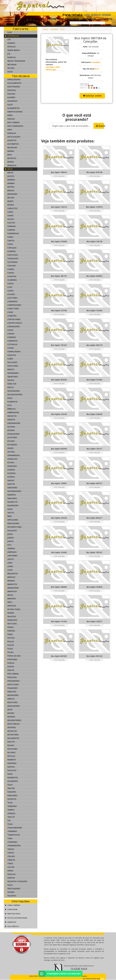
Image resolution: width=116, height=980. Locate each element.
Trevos (10, 853)
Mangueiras (12, 588)
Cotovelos (11, 344)
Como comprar (12, 905)
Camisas (10, 230)
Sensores (11, 792)
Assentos (11, 140)
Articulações (13, 137)
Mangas (10, 581)
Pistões (10, 638)
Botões (10, 187)
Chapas (10, 269)
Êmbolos (10, 409)
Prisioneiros (12, 681)
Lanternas (11, 556)
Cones (9, 312)
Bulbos (10, 205)
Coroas (10, 334)
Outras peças (13, 609)
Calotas (10, 223)
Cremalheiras (13, 352)
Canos (9, 237)
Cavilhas (10, 266)
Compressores (13, 305)
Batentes (11, 158)
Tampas (10, 810)
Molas (9, 595)
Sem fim (10, 788)
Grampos (11, 495)
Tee (8, 821)
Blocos (10, 176)
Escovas (10, 427)
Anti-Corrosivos (14, 126)
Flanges (10, 470)
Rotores (10, 753)
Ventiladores (13, 889)
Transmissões (13, 846)
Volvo (9, 72)
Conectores (12, 309)
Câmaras (10, 226)
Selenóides (11, 781)
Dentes (10, 369)
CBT (8, 40)
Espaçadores (12, 434)
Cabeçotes (11, 208)
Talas (9, 803)
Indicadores (12, 523)
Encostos (11, 416)
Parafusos (11, 620)
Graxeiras (11, 498)
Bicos (62, 29)
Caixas (9, 216)
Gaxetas (10, 484)
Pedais (9, 627)
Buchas (10, 198)
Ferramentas (12, 455)
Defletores (12, 366)
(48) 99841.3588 (97, 15)
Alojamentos (12, 108)
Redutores (11, 702)
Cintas (9, 284)
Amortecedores (14, 112)
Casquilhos (12, 259)
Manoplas (11, 591)
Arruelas (11, 133)
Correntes (11, 341)
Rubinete (11, 760)
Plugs (9, 649)
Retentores (12, 735)
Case (8, 32)
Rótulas (10, 756)
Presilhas (11, 677)
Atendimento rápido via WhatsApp (64, 974)
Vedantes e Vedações (16, 881)
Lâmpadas (11, 552)
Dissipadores (12, 391)
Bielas (9, 173)
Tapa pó (10, 817)
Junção (9, 538)
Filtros (10, 463)
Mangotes (11, 584)
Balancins (11, 148)
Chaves (10, 273)
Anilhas (10, 119)
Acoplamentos (13, 83)
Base (8, 155)
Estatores (11, 438)
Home (21, 19)
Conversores (12, 327)
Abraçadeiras (13, 80)
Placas (9, 642)
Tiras (9, 838)
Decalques (11, 362)
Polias (9, 652)
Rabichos (11, 692)
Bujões (9, 201)
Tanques (10, 813)
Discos (9, 387)
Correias (11, 337)
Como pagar (11, 909)
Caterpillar (54, 29)
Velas (9, 885)
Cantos (10, 241)
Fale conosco (12, 926)
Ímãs (8, 516)
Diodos (10, 380)
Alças (9, 105)
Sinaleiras (11, 796)
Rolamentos (12, 738)
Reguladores (12, 706)
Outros (10, 68)
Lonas (9, 566)
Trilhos (10, 856)
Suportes (11, 799)
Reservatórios (13, 720)
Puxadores (11, 688)
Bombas (10, 183)
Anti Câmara (12, 122)
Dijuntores (11, 377)
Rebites (10, 699)
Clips (9, 287)
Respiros (10, 727)
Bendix (9, 162)
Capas (9, 244)
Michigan (11, 65)
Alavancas (11, 101)
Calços (10, 219)
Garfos (10, 480)
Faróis (9, 448)
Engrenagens (13, 423)
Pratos (10, 670)
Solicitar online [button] (92, 96)
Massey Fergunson (15, 61)
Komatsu (10, 57)
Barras (10, 151)
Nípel (9, 602)
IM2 (102, 979)
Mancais (10, 577)
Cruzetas (11, 355)
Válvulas (10, 874)
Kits (8, 545)
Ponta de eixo (13, 656)
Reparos (10, 717)
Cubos (9, 359)
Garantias (11, 922)
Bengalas (11, 165)
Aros (9, 130)
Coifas (9, 291)
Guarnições (12, 506)
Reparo (10, 713)
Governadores (13, 491)
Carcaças (11, 248)
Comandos (11, 301)
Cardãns (10, 251)
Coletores (11, 298)
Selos (9, 785)
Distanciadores (14, 395)
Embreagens (12, 412)
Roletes (10, 742)
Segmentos (12, 778)
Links (9, 563)
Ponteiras (11, 659)
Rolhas (10, 745)
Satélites (11, 770)
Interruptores (13, 527)
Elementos (11, 402)
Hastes (10, 513)
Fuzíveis (10, 477)
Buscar (100, 126)
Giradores (11, 488)
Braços (10, 191)
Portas (10, 667)
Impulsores (12, 520)
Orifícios (11, 606)
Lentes (9, 559)
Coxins (9, 348)
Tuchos (10, 867)
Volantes (11, 896)
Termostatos (13, 835)
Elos (8, 405)
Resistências (12, 724)
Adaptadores (13, 87)
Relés (9, 710)
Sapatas (10, 767)
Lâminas (10, 548)
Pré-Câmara (12, 674)
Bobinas (10, 180)
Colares (10, 294)
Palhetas (11, 617)
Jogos (9, 534)
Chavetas (11, 276)
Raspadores (12, 695)
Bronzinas (11, 194)
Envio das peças (13, 914)
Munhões (11, 599)
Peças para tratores (63, 19)
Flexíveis (10, 473)
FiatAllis (10, 47)
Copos (9, 330)
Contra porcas (14, 323)
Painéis (10, 613)
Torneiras (11, 842)
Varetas (10, 878)
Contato (106, 19)
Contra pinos (13, 319)
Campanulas (12, 233)
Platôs (9, 645)
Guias (9, 509)
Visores (10, 892)
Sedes (9, 774)
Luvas (9, 570)
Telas (9, 824)
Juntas (9, 541)
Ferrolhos (11, 459)
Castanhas (11, 262)
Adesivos (10, 90)
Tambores (11, 806)
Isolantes (11, 531)
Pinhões (10, 631)
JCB (8, 54)
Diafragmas (12, 373)
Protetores (12, 685)
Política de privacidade (16, 918)
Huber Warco (12, 50)
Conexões (11, 316)
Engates (10, 420)
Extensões (11, 445)
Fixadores (11, 466)
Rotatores (11, 749)
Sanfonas (11, 763)
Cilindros (11, 280)
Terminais (11, 831)
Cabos (9, 212)
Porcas (10, 663)
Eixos (9, 398)
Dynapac (10, 43)
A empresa (36, 19)
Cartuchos (11, 255)
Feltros (10, 452)
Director (11, 384)
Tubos (9, 864)
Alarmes (10, 97)
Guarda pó (11, 502)
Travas (10, 849)
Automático (12, 144)
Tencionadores (14, 828)
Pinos (9, 634)
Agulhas (10, 94)
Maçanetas (11, 574)
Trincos (10, 860)
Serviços (89, 19)
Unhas (9, 871)
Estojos (10, 441)
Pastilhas (11, 624)
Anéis (9, 115)
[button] (91, 86)
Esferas (10, 430)
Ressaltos (11, 731)
